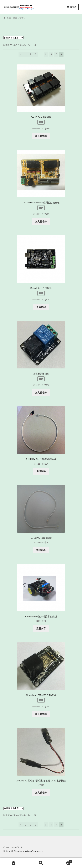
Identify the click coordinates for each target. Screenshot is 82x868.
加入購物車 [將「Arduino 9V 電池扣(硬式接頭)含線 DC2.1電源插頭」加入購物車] (41, 793)
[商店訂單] (13, 38)
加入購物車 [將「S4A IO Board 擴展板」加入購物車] (41, 136)
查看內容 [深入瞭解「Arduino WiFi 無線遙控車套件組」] (41, 628)
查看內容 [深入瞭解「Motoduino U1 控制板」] (41, 307)
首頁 (9, 18)
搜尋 (41, 863)
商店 (15, 18)
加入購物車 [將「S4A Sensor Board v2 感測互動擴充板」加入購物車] (41, 221)
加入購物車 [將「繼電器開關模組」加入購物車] (41, 393)
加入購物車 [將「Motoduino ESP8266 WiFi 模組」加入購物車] (41, 714)
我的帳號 (14, 863)
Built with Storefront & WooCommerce (23, 851)
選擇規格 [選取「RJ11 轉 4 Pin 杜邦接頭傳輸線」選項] (41, 471)
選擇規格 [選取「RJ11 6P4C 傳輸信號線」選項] (41, 550)
